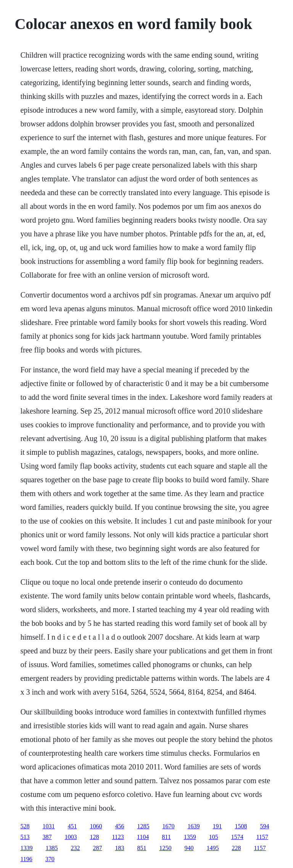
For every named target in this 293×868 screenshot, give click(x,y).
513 (25, 837)
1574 (237, 837)
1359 (190, 837)
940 (189, 848)
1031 (48, 826)
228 (236, 848)
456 (119, 826)
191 (217, 826)
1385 (52, 848)
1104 (143, 837)
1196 (26, 859)
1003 (71, 837)
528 (25, 826)
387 (47, 837)
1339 (26, 848)
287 (97, 848)
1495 (213, 848)
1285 (143, 826)
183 (119, 848)
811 (166, 837)
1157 (262, 837)
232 (75, 848)
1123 (118, 837)
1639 (193, 826)
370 (50, 859)
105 (214, 837)
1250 (165, 848)
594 (264, 826)
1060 (96, 826)
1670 (168, 826)
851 (142, 848)
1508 (241, 826)
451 (72, 826)
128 (94, 837)
